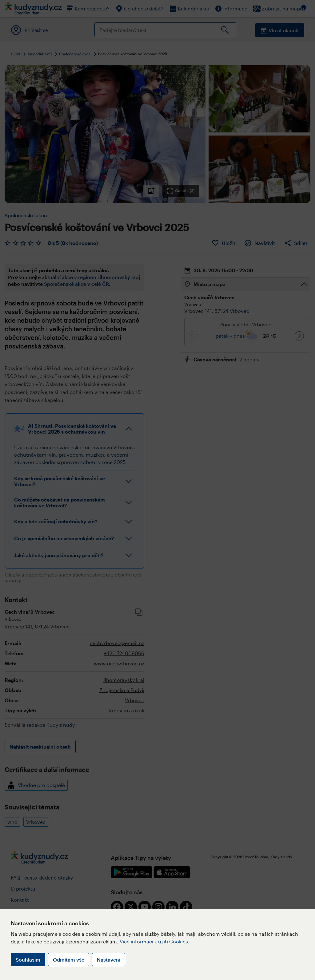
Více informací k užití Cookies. (155, 941)
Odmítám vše (69, 960)
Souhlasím (28, 960)
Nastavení (109, 960)
